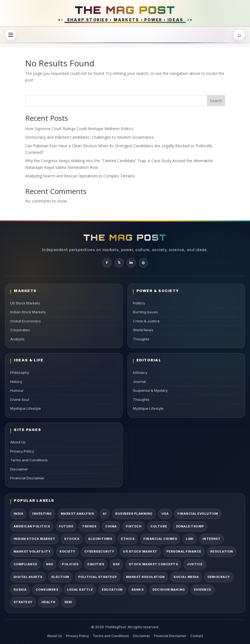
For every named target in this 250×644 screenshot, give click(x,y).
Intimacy (140, 372)
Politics (139, 303)
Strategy (23, 602)
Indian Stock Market (34, 539)
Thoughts (141, 339)
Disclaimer (19, 469)
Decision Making (169, 590)
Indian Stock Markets (28, 312)
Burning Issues (145, 312)
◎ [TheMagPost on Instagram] (143, 262)
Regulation (222, 551)
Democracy (219, 577)
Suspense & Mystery (150, 390)
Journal (139, 382)
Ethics (128, 539)
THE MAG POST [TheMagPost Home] (125, 10)
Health (48, 602)
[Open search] (239, 35)
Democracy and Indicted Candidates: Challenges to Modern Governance (90, 137)
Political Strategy (98, 577)
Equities (96, 564)
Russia (20, 590)
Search (216, 101)
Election (60, 577)
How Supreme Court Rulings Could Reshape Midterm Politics (79, 129)
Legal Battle (80, 590)
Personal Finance (184, 551)
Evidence (203, 590)
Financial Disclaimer (27, 478)
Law (190, 539)
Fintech (134, 526)
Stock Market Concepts (153, 564)
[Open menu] (11, 35)
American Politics (32, 526)
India (18, 514)
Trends (89, 526)
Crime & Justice (146, 321)
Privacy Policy (22, 451)
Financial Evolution (198, 514)
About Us (18, 442)
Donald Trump (190, 526)
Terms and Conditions (29, 460)
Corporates (20, 330)
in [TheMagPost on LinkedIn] (131, 262)
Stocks (72, 539)
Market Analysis (77, 514)
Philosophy (20, 372)
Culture (159, 526)
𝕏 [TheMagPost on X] (119, 262)
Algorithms (100, 539)
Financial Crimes (160, 539)
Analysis (17, 339)
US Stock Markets (25, 303)
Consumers (47, 590)
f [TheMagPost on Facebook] (107, 262)
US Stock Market (140, 551)
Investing (42, 514)
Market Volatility (32, 551)
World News (143, 330)
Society (67, 551)
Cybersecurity (99, 551)
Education (112, 590)
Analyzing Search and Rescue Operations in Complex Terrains (80, 176)
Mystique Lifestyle (26, 408)
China (111, 526)
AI (105, 514)
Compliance (25, 564)
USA (165, 514)
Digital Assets (28, 577)
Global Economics (26, 321)
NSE (50, 564)
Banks (138, 590)
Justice (195, 564)
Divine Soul (20, 399)
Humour (17, 390)
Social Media (186, 577)
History (16, 382)
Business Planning (134, 514)
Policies (70, 564)
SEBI (68, 602)
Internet (212, 539)
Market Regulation (145, 577)
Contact (197, 636)
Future (66, 526)
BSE (116, 564)
